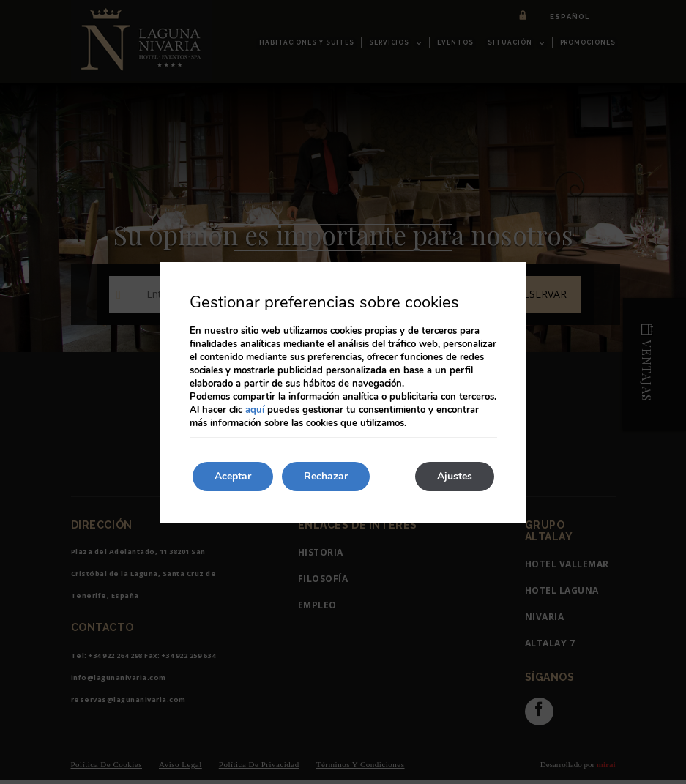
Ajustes (455, 476)
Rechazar (326, 476)
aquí (255, 410)
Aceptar (233, 476)
